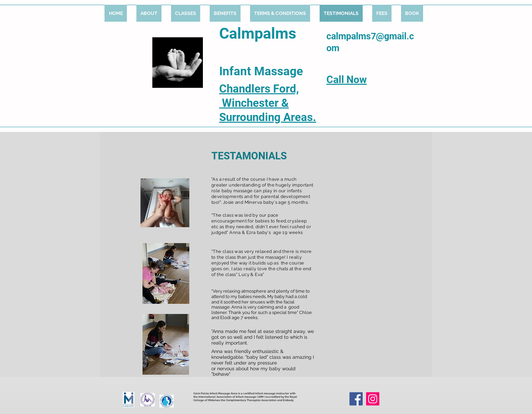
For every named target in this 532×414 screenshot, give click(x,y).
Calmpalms (258, 33)
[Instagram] (373, 399)
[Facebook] (356, 399)
